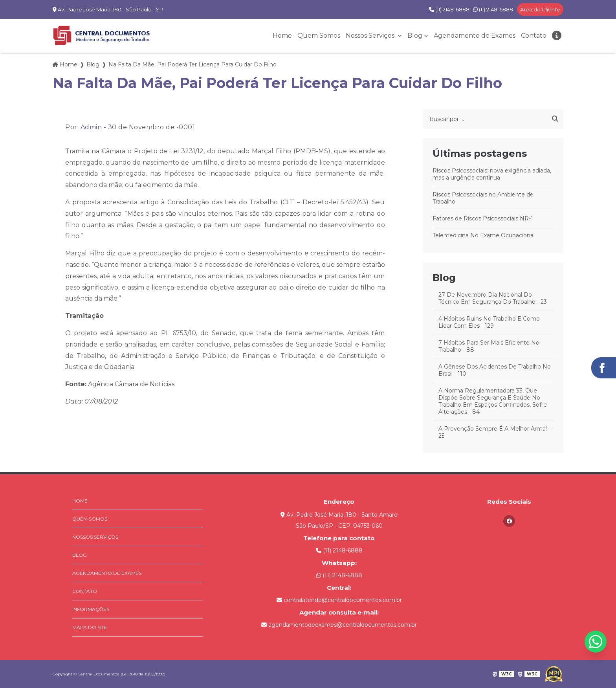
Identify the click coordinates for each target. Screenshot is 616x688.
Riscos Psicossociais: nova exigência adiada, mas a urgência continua (492, 174)
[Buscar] (555, 119)
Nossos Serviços (371, 36)
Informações (91, 609)
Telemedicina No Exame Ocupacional (484, 235)
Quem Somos (319, 36)
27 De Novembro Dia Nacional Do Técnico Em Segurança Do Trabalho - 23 (493, 298)
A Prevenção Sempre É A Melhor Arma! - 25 (494, 432)
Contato (534, 36)
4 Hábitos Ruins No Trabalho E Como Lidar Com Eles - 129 (489, 322)
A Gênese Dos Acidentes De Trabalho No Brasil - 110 (495, 370)
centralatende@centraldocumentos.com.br (339, 600)
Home (282, 36)
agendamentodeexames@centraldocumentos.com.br (339, 625)
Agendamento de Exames (475, 36)
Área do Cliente (540, 9)
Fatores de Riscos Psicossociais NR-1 (483, 218)
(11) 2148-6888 (449, 9)
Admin (91, 127)
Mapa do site (90, 627)
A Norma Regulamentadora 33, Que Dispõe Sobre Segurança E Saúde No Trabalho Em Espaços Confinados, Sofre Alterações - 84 (493, 401)
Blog (415, 36)
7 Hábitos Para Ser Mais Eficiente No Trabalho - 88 (489, 346)
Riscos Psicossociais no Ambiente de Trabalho (483, 198)
